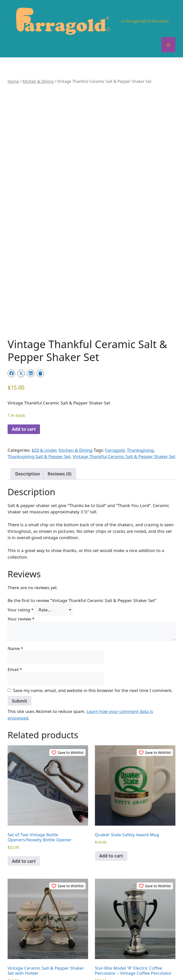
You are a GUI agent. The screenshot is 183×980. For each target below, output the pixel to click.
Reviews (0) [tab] (59, 398)
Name (15, 573)
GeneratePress (119, 972)
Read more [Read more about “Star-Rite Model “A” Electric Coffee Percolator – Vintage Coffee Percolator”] (111, 919)
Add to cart (24, 354)
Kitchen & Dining (38, 81)
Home (13, 81)
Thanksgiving (140, 374)
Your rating (21, 534)
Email (15, 594)
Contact (63, 963)
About (46, 963)
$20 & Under (44, 374)
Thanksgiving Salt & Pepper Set (39, 381)
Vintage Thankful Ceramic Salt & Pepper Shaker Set (124, 381)
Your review (21, 543)
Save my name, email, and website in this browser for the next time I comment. (93, 615)
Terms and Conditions (123, 963)
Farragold (115, 374)
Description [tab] (27, 398)
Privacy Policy (87, 963)
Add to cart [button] (24, 785)
